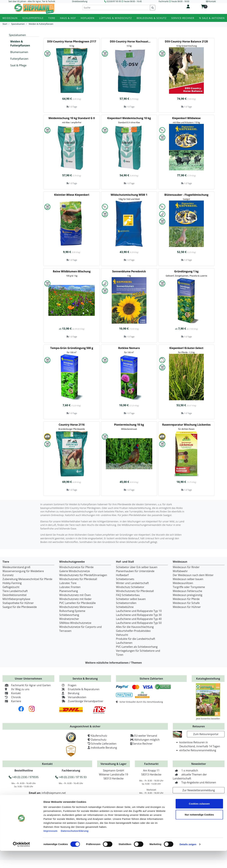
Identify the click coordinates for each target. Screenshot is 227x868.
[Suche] (116, 8)
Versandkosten (73, 697)
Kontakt (12, 693)
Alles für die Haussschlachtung (135, 627)
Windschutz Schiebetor (130, 587)
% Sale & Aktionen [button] (212, 18)
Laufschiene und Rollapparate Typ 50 (139, 623)
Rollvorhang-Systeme (72, 611)
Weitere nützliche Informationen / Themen (113, 663)
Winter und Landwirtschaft (132, 583)
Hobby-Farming (12, 583)
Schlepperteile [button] (33, 18)
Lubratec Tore (68, 583)
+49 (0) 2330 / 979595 (24, 777)
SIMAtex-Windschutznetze (75, 623)
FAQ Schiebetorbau (128, 595)
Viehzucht (122, 635)
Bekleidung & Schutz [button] (151, 18)
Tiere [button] (52, 18)
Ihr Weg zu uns (16, 689)
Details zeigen (188, 861)
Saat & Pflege (18, 65)
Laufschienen (124, 643)
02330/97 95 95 (114, 1)
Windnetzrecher (69, 619)
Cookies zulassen (199, 821)
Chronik (12, 697)
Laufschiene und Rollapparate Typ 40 (139, 619)
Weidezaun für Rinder (186, 567)
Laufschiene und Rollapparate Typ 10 (139, 611)
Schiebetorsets (125, 579)
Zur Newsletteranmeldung (199, 790)
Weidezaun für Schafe (186, 603)
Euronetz (8, 575)
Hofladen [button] (88, 18)
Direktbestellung (80, 1)
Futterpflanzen (19, 59)
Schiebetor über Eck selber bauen (137, 567)
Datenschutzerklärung (75, 848)
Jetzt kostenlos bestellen (208, 719)
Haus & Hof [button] (68, 18)
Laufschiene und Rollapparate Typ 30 (139, 615)
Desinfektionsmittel (14, 595)
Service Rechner (143, 744)
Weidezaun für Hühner (187, 607)
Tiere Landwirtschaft (15, 591)
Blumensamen (19, 52)
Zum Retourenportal (206, 734)
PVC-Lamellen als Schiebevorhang (137, 647)
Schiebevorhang (69, 615)
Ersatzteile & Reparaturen (79, 689)
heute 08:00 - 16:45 (133, 1)
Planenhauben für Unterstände (135, 571)
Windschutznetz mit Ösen (75, 595)
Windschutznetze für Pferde (76, 567)
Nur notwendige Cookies (199, 832)
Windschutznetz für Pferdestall (78, 579)
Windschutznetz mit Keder (76, 599)
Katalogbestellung (208, 679)
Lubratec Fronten (70, 587)
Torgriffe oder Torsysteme (189, 587)
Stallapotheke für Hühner (18, 603)
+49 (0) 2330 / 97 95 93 (71, 777)
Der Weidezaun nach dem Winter (193, 575)
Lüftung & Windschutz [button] (116, 18)
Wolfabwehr (180, 571)
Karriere (12, 701)
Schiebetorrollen (126, 603)
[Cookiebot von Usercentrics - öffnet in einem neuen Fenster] (21, 862)
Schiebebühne (125, 607)
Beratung (69, 693)
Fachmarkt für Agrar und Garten (27, 685)
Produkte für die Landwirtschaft (136, 639)
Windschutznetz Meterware (76, 607)
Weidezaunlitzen (183, 583)
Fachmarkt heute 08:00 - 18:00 (174, 1)
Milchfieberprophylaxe (16, 599)
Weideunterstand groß (16, 567)
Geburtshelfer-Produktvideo (133, 631)
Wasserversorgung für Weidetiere (23, 571)
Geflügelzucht (11, 587)
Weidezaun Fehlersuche (187, 591)
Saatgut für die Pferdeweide (20, 607)
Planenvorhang (69, 591)
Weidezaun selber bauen (188, 579)
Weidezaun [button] (10, 18)
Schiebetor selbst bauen (131, 599)
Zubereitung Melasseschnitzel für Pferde (27, 579)
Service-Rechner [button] (183, 18)
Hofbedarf (122, 575)
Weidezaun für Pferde (186, 599)
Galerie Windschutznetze (75, 571)
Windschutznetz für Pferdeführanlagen (83, 575)
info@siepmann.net (54, 793)
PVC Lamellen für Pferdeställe (78, 603)
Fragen (68, 685)
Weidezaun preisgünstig (188, 595)
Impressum (50, 848)
